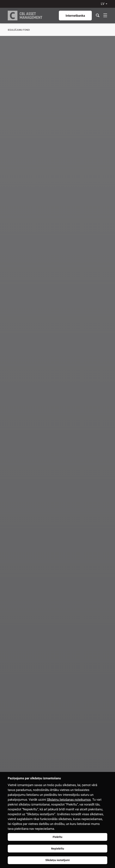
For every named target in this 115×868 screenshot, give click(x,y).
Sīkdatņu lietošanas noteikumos (69, 800)
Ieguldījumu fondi (19, 30)
